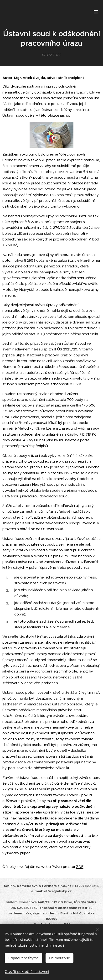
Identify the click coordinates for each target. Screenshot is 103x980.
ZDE (80, 867)
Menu (96, 12)
